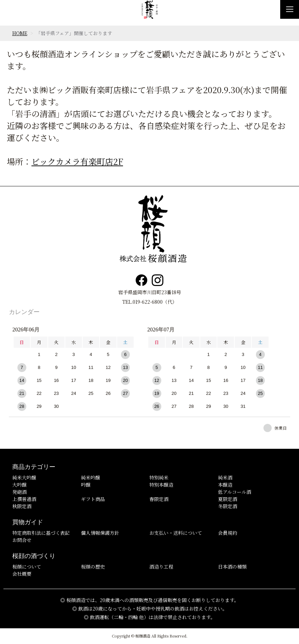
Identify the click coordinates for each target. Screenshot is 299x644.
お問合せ (22, 540)
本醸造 (225, 485)
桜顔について (27, 567)
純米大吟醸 (24, 477)
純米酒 (225, 477)
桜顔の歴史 (93, 567)
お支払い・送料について (176, 533)
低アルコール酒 (235, 492)
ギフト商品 (93, 499)
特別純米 (159, 477)
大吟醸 (19, 485)
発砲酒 (19, 492)
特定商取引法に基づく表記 (41, 533)
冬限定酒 (228, 506)
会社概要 (22, 574)
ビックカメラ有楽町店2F (77, 161)
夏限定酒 (228, 499)
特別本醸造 (161, 485)
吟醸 (86, 485)
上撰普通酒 (24, 499)
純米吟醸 (91, 477)
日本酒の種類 (232, 567)
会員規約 (228, 533)
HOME (20, 33)
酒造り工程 (161, 567)
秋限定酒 (22, 506)
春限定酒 (159, 499)
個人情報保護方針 (100, 533)
